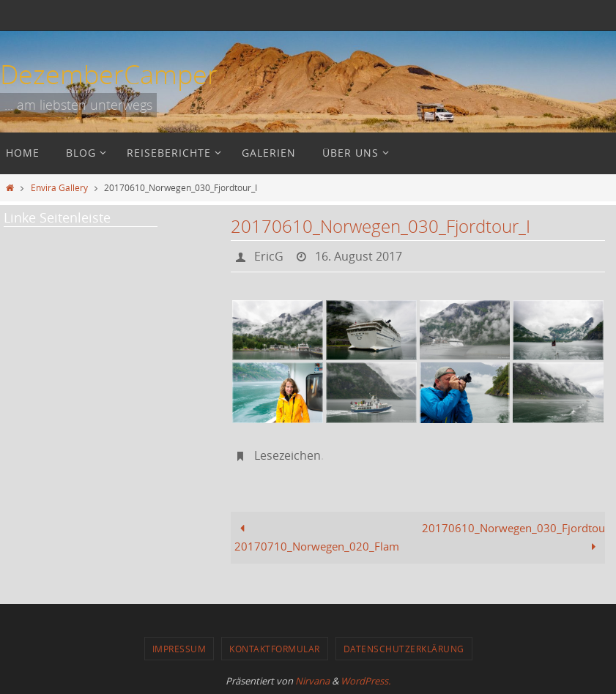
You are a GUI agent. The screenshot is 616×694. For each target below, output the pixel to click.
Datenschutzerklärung (404, 649)
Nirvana (312, 681)
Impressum (179, 649)
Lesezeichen (287, 455)
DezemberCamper (109, 74)
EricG (269, 256)
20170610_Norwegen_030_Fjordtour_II (513, 537)
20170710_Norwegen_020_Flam (317, 537)
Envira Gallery (59, 187)
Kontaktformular (275, 649)
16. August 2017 (359, 256)
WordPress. (365, 681)
